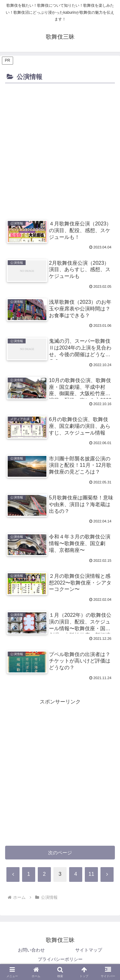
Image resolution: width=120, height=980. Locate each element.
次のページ (60, 853)
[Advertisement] (60, 149)
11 (92, 874)
